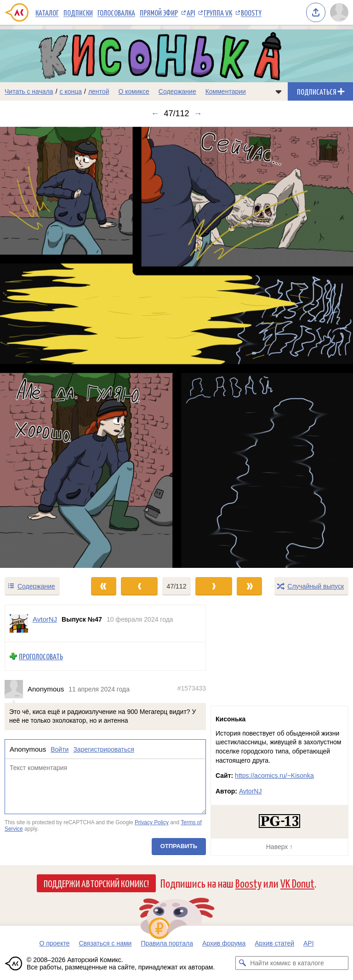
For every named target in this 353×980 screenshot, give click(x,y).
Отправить (179, 846)
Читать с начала (29, 91)
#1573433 (192, 688)
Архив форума (224, 943)
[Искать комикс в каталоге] (242, 963)
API (191, 12)
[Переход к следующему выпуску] (176, 347)
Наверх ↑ (279, 847)
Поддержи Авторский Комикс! (96, 883)
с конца (71, 91)
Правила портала (167, 943)
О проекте (54, 943)
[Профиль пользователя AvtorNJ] (19, 623)
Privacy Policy (152, 822)
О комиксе (134, 91)
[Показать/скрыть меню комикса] (279, 91)
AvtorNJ (251, 791)
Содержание (177, 91)
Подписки (78, 12)
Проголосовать (41, 656)
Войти (60, 749)
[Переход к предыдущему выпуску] (44, 347)
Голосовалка (116, 12)
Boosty (251, 12)
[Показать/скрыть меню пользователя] (339, 12)
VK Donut (297, 883)
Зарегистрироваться (103, 749)
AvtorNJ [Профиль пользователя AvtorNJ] (45, 619)
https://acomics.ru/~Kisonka (274, 776)
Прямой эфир (159, 12)
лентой (99, 91)
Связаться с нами (105, 943)
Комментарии (226, 91)
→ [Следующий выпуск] (198, 113)
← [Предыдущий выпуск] (155, 113)
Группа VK (218, 12)
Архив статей (274, 943)
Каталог (47, 12)
